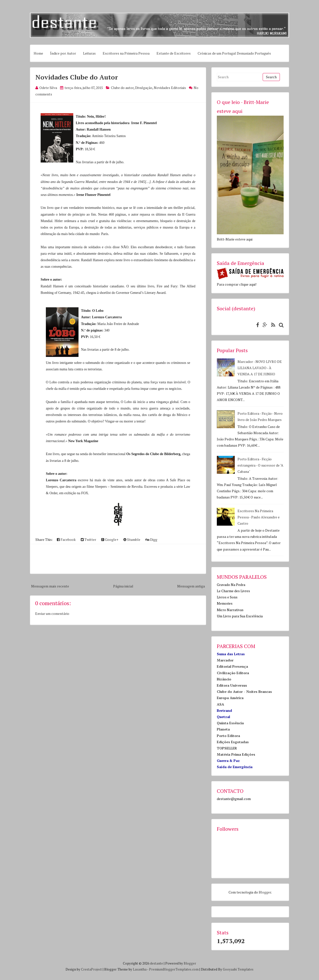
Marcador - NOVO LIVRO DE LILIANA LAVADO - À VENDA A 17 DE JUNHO (260, 368)
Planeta (223, 729)
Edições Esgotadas (233, 742)
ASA (220, 704)
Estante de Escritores (174, 53)
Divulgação (144, 88)
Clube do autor (122, 88)
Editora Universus (232, 685)
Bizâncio (224, 679)
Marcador (225, 660)
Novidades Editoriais (170, 88)
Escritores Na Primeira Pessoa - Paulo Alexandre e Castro (259, 517)
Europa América (230, 698)
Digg (151, 539)
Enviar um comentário (52, 613)
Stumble (132, 539)
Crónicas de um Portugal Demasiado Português (234, 53)
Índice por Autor (63, 53)
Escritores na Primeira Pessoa (126, 53)
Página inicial (123, 586)
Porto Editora (228, 736)
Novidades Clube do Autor (77, 77)
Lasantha (140, 969)
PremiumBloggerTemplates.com (174, 969)
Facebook (66, 539)
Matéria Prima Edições (236, 754)
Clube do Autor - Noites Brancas (244, 692)
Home (38, 53)
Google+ (110, 539)
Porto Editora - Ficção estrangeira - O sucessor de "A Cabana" (260, 465)
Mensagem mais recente (50, 586)
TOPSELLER (227, 748)
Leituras (89, 53)
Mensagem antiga (191, 586)
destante (157, 963)
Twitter (88, 539)
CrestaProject (91, 969)
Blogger (265, 892)
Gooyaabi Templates (238, 969)
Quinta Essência (230, 723)
